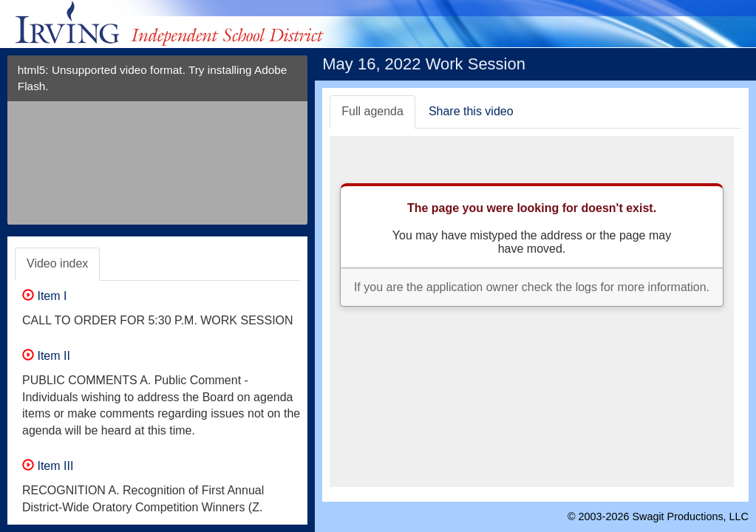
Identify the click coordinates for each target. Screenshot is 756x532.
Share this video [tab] (471, 111)
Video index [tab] (57, 263)
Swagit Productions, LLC (690, 516)
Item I (44, 296)
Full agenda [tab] (372, 111)
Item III (48, 466)
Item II (46, 356)
